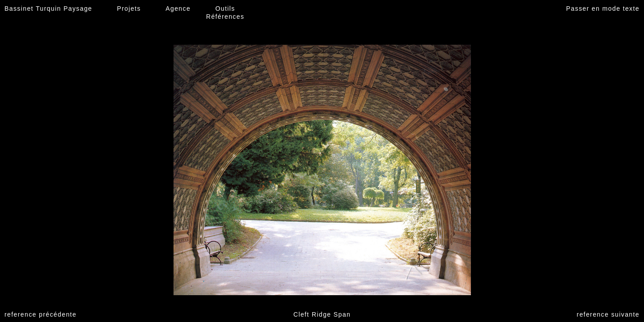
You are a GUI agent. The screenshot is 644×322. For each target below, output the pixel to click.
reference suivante (608, 314)
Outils (225, 8)
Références (225, 17)
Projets (129, 8)
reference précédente (40, 314)
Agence (178, 8)
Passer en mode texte (603, 8)
